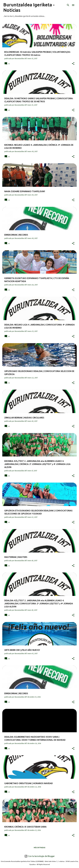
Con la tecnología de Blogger (40, 856)
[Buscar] (68, 5)
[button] (73, 64)
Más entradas (40, 848)
